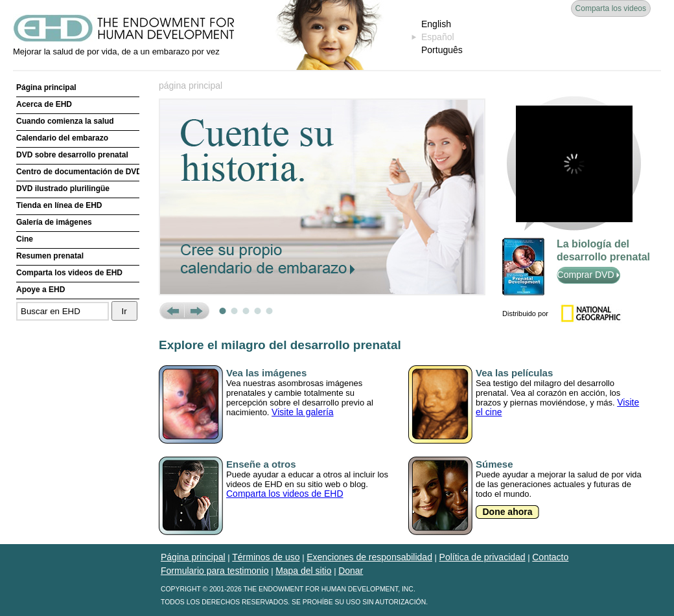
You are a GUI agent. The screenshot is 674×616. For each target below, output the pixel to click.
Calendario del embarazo (62, 138)
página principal (191, 86)
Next (197, 311)
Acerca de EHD (44, 104)
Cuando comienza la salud (65, 121)
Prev (171, 311)
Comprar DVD (589, 275)
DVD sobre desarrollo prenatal (72, 155)
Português (442, 50)
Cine (25, 239)
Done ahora (507, 512)
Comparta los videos (611, 8)
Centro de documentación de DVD (78, 172)
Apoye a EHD (41, 290)
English (436, 24)
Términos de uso (266, 557)
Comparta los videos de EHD (69, 273)
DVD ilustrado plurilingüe (63, 188)
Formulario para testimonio (215, 571)
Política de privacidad (482, 557)
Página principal (46, 87)
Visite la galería (302, 412)
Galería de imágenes (54, 222)
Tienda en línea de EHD (59, 205)
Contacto (550, 557)
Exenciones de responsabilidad (369, 557)
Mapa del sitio (303, 571)
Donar (351, 571)
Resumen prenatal (50, 256)
